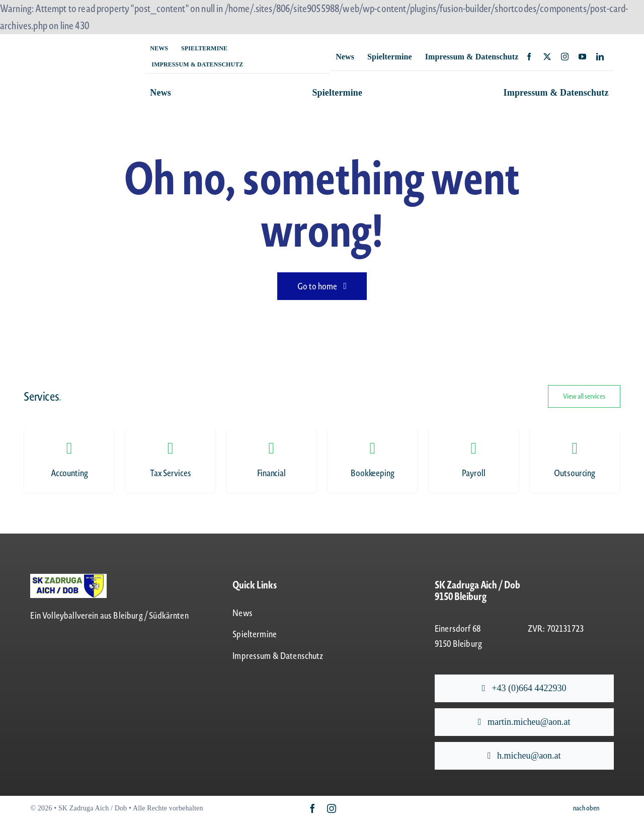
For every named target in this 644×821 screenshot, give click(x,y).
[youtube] (582, 57)
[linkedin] (600, 57)
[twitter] (547, 57)
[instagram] (565, 57)
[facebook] (529, 57)
